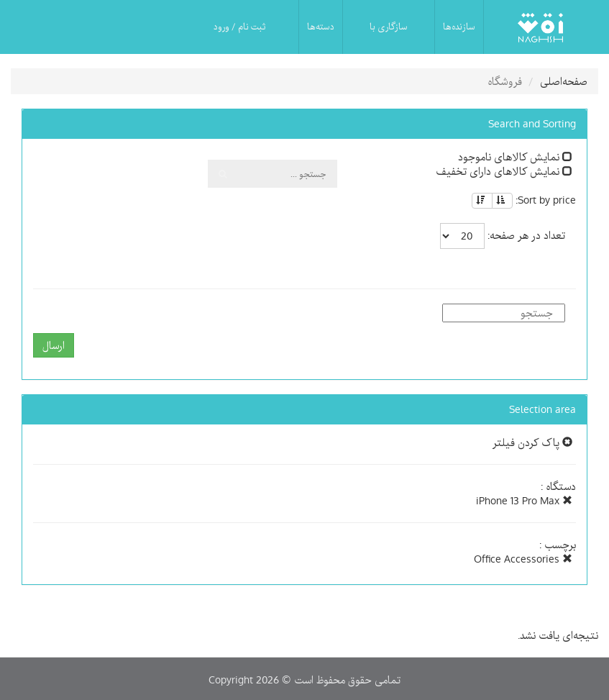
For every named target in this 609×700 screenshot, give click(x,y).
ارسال (54, 345)
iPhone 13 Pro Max (524, 501)
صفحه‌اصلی (564, 81)
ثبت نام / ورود (239, 27)
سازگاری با (389, 27)
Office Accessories (523, 559)
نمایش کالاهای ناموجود (515, 157)
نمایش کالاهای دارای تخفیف (504, 171)
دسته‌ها (321, 27)
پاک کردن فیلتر (532, 442)
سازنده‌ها (459, 27)
